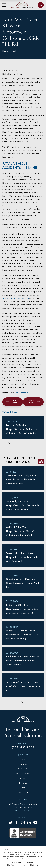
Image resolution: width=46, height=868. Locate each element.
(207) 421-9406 (23, 747)
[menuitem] (10, 865)
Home (23, 759)
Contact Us (23, 792)
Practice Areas (23, 774)
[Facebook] (17, 822)
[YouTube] (35, 822)
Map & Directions (23, 810)
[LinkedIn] (29, 822)
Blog (23, 788)
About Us (23, 764)
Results (23, 778)
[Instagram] (23, 822)
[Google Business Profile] (11, 822)
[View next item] (16, 443)
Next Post (34, 402)
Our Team (23, 769)
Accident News (21, 393)
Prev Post (12, 402)
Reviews (23, 783)
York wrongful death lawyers (16, 298)
